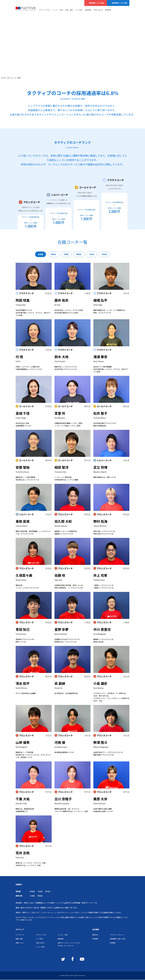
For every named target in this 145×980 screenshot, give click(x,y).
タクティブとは (44, 10)
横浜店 (40, 896)
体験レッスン (20, 943)
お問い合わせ (98, 10)
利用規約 (113, 943)
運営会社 (95, 935)
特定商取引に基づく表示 (118, 939)
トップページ (20, 935)
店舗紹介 (19, 884)
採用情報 (108, 10)
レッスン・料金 (58, 10)
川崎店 (32, 896)
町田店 (32, 891)
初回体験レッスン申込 (96, 3)
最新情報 (88, 10)
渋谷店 (40, 891)
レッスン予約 (40, 947)
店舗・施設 (69, 10)
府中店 (48, 891)
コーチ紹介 (79, 10)
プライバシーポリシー (117, 935)
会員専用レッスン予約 (118, 3)
